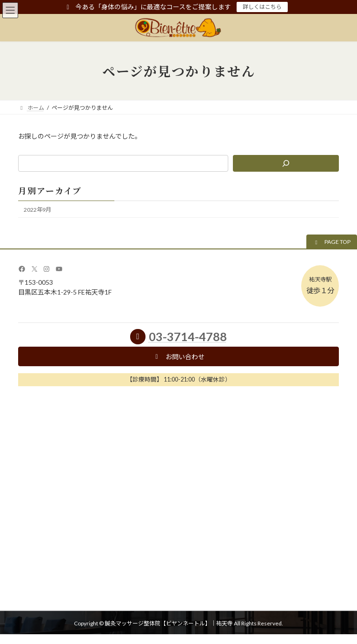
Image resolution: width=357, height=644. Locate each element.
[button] (332, 242)
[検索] (286, 163)
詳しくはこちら (262, 7)
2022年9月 (37, 210)
